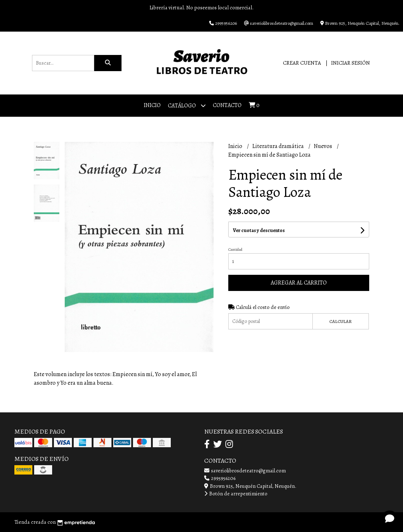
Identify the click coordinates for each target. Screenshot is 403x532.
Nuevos (324, 146)
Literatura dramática (279, 146)
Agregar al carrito (299, 283)
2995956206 (220, 478)
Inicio (152, 105)
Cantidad (235, 249)
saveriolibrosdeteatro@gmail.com (245, 471)
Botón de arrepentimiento (236, 494)
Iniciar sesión (351, 63)
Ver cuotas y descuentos (259, 230)
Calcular (340, 321)
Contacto (227, 105)
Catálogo (187, 105)
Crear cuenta (302, 63)
